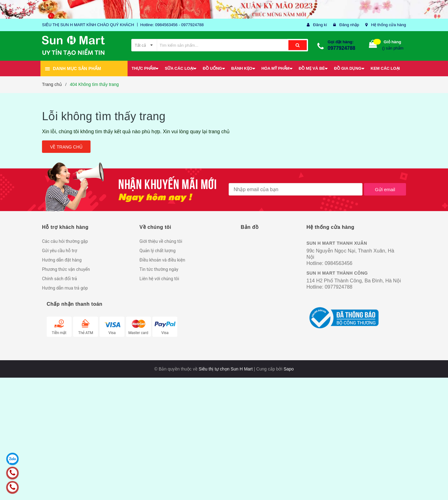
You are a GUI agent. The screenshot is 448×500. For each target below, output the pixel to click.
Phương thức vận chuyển (66, 269)
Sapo (289, 369)
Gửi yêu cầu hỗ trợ (60, 251)
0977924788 (341, 48)
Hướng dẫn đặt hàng (62, 260)
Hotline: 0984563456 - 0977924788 (172, 25)
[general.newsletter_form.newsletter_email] (296, 189)
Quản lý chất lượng (157, 251)
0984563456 (339, 263)
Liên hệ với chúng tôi (159, 279)
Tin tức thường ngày (159, 269)
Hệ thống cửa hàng (389, 25)
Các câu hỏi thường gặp (65, 241)
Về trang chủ (66, 147)
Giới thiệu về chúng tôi (161, 241)
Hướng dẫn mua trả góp (65, 288)
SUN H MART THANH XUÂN (337, 243)
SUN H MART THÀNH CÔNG (337, 273)
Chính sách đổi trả (59, 279)
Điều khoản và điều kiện (162, 260)
